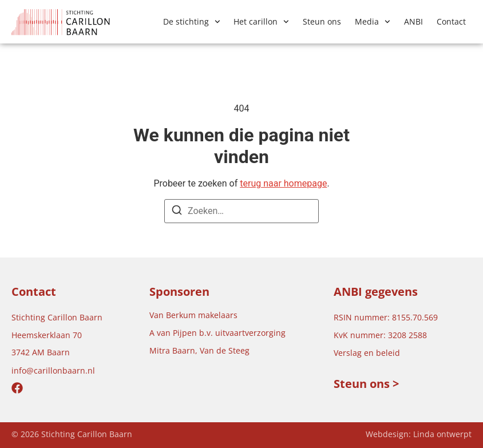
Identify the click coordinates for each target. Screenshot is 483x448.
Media (373, 22)
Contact (451, 21)
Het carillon (261, 22)
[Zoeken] (177, 212)
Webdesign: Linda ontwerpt (419, 434)
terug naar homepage (283, 183)
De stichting (192, 22)
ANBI (413, 21)
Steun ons (322, 21)
